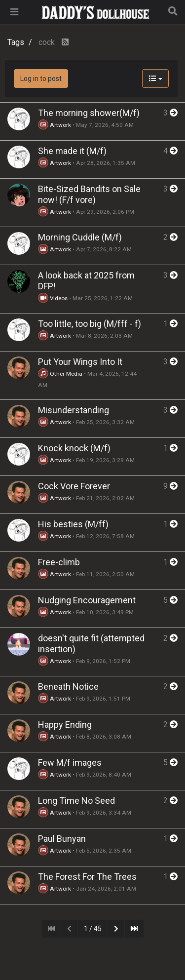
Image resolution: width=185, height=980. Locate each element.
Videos (53, 298)
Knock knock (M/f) (74, 448)
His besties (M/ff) (73, 524)
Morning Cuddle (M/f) (80, 237)
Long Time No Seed (76, 801)
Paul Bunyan (62, 839)
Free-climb (59, 562)
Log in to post (41, 78)
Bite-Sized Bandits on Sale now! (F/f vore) (89, 194)
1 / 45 (93, 929)
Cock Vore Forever (74, 486)
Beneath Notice (68, 686)
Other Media (60, 374)
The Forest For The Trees (87, 877)
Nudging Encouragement (87, 600)
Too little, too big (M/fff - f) (90, 324)
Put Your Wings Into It (80, 362)
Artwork (55, 125)
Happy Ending (65, 725)
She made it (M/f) (72, 151)
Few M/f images (70, 763)
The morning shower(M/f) (89, 113)
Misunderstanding (74, 410)
